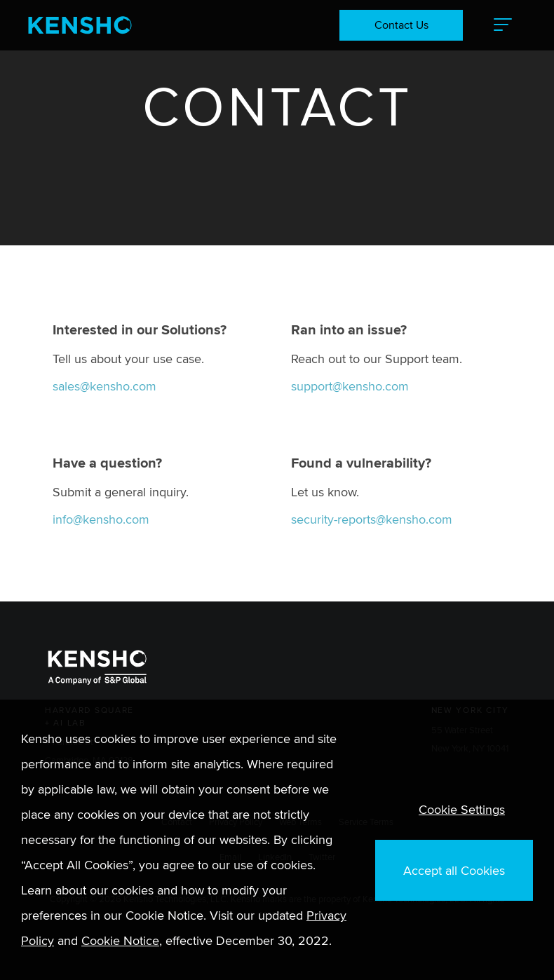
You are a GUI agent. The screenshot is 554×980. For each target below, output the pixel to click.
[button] (503, 25)
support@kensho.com (350, 386)
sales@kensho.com (104, 386)
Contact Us (401, 25)
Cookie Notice (120, 940)
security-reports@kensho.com (372, 519)
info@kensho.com (101, 519)
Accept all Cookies (454, 870)
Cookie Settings (462, 809)
